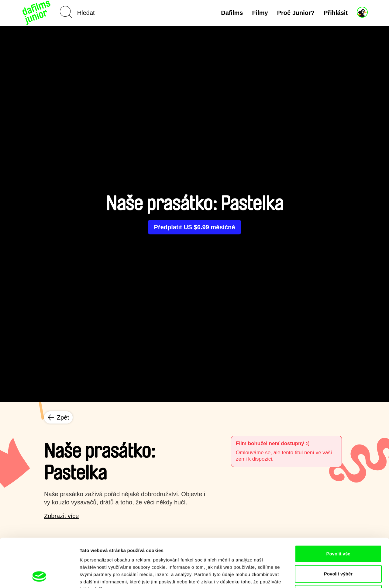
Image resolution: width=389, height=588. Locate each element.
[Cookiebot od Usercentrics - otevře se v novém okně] (39, 576)
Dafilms (232, 13)
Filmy (260, 13)
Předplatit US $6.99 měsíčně (195, 227)
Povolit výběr (338, 528)
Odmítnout (338, 548)
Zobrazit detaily (321, 576)
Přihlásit (336, 13)
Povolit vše (338, 508)
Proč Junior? (296, 13)
